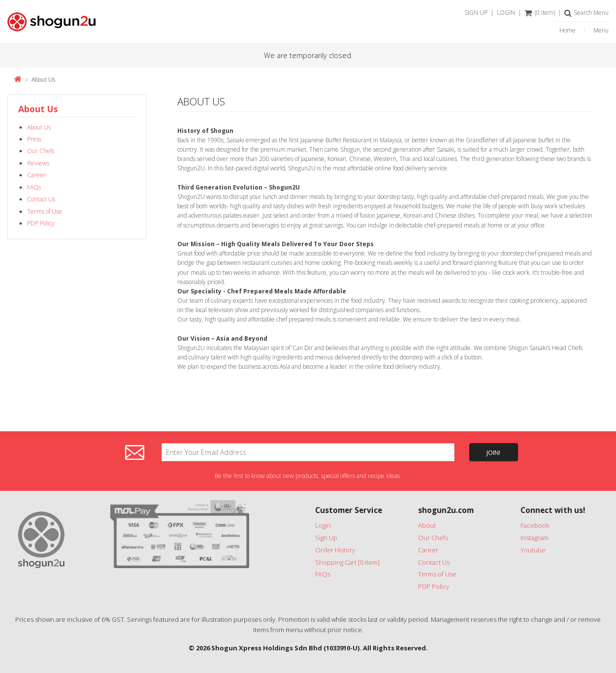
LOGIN (506, 13)
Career (36, 175)
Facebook (535, 525)
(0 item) (540, 13)
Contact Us (41, 199)
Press (34, 139)
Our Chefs (41, 151)
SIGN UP (476, 13)
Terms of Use (45, 211)
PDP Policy (41, 223)
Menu (601, 31)
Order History (335, 550)
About (427, 525)
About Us (43, 80)
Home (567, 31)
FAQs (34, 187)
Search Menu (586, 13)
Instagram (535, 538)
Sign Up (326, 538)
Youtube (533, 550)
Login (323, 525)
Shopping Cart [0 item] (347, 562)
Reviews (38, 163)
